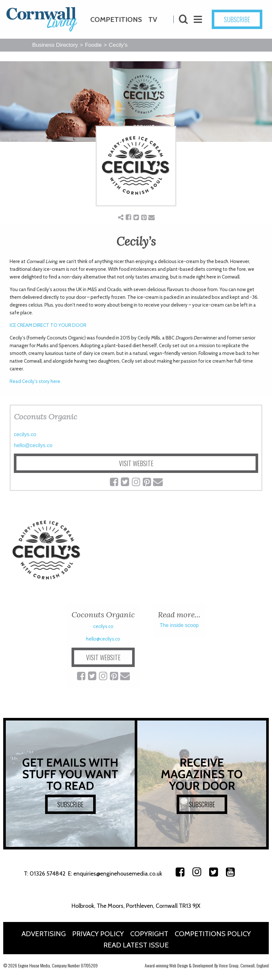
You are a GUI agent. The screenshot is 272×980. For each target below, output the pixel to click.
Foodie (93, 45)
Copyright (149, 934)
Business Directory (55, 45)
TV (153, 20)
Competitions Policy (213, 934)
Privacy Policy (98, 934)
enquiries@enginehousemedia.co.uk (118, 874)
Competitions (116, 20)
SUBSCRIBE (237, 19)
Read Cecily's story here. (35, 381)
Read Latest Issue (136, 945)
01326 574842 (48, 874)
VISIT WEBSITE (136, 463)
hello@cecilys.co (33, 445)
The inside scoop (179, 625)
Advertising (44, 934)
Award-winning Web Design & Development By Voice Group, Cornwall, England (207, 965)
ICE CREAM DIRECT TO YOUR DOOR (48, 325)
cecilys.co (25, 434)
